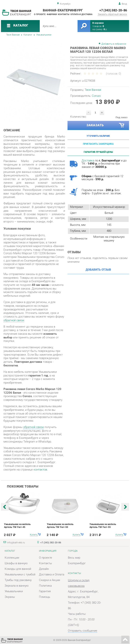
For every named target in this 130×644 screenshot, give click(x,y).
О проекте (40, 14)
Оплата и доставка (81, 14)
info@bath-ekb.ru (16, 542)
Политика (45, 586)
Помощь (45, 597)
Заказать (106, 125)
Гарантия (45, 591)
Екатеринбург (77, 563)
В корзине (98, 23)
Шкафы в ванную (16, 563)
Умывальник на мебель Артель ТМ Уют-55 (103, 526)
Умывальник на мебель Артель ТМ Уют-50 (60, 526)
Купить (34, 535)
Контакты (64, 14)
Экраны (10, 597)
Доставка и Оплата (52, 575)
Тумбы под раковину (18, 580)
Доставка (88, 161)
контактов (40, 470)
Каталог (28, 35)
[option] (34, 82)
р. (106, 29)
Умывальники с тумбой (20, 575)
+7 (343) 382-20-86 (113, 10)
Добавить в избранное (114, 44)
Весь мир (74, 558)
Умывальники (44, 35)
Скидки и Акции (49, 580)
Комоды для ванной (18, 569)
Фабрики (52, 14)
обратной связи (14, 320)
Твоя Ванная (13, 35)
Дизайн (44, 569)
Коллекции (12, 558)
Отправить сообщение (83, 631)
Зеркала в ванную (17, 586)
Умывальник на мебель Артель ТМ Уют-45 (17, 526)
